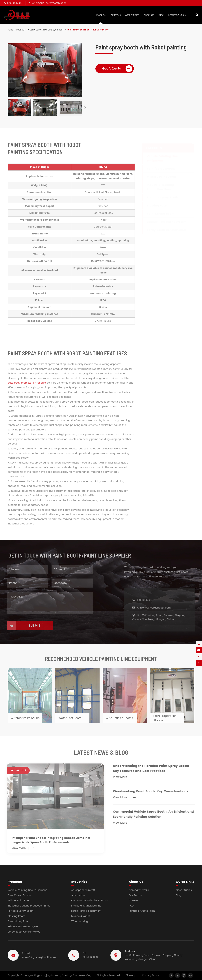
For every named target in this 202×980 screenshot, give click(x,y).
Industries (115, 15)
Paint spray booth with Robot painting (88, 29)
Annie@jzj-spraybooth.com (49, 3)
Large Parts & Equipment (86, 911)
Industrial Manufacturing (86, 906)
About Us (149, 15)
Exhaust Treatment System (24, 927)
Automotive (78, 895)
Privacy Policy (151, 975)
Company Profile (139, 890)
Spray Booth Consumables (24, 932)
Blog (161, 15)
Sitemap (131, 975)
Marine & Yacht (81, 916)
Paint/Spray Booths (19, 895)
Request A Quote (177, 15)
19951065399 (15, 3)
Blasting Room (16, 916)
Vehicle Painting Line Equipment (47, 29)
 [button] (85, 108)
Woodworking (80, 921)
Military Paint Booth (19, 901)
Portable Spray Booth (21, 911)
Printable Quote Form (142, 911)
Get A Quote (118, 69)
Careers (134, 901)
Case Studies (132, 15)
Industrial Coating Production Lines (29, 906)
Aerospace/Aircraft (83, 890)
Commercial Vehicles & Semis (90, 901)
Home (10, 29)
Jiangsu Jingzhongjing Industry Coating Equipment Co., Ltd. (60, 975)
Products (101, 15)
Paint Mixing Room (19, 921)
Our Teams (135, 895)
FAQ (131, 906)
